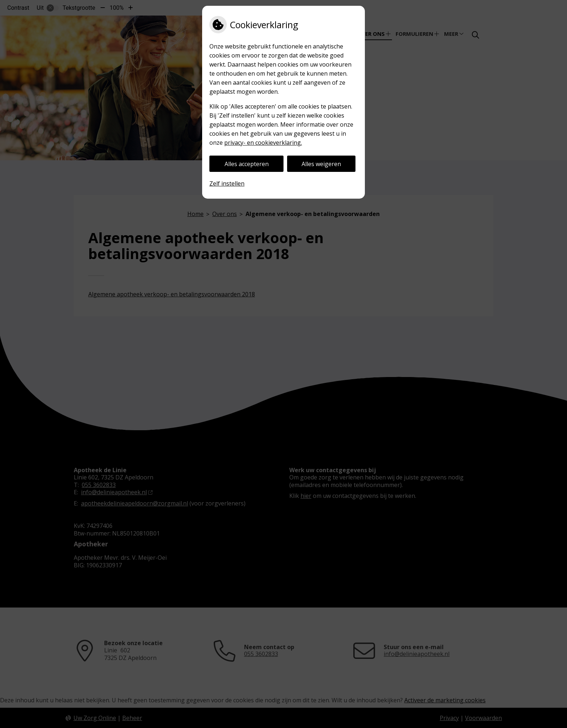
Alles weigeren (321, 164)
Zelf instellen (227, 183)
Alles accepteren (247, 164)
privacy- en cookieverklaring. (263, 143)
